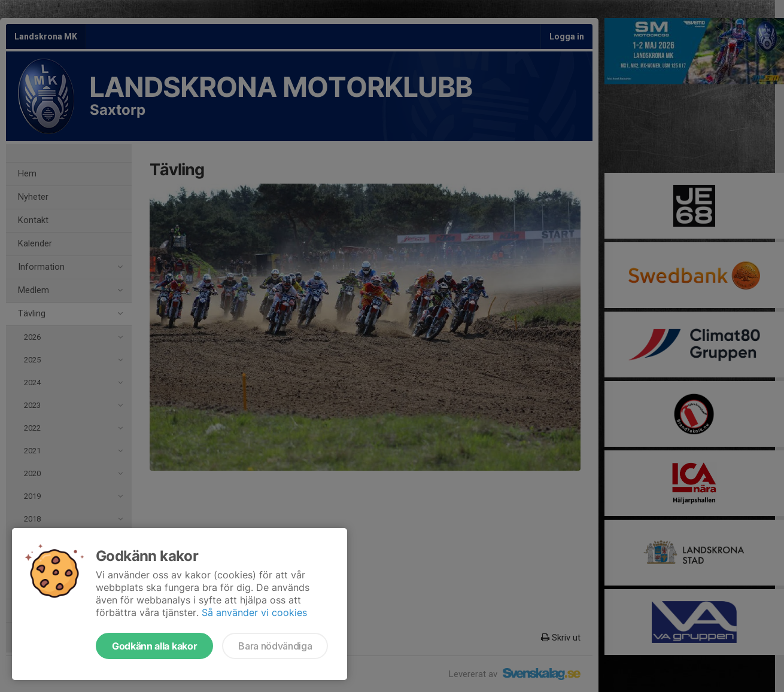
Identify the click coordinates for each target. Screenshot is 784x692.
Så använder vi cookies (254, 612)
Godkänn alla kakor (154, 646)
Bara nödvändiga (275, 646)
